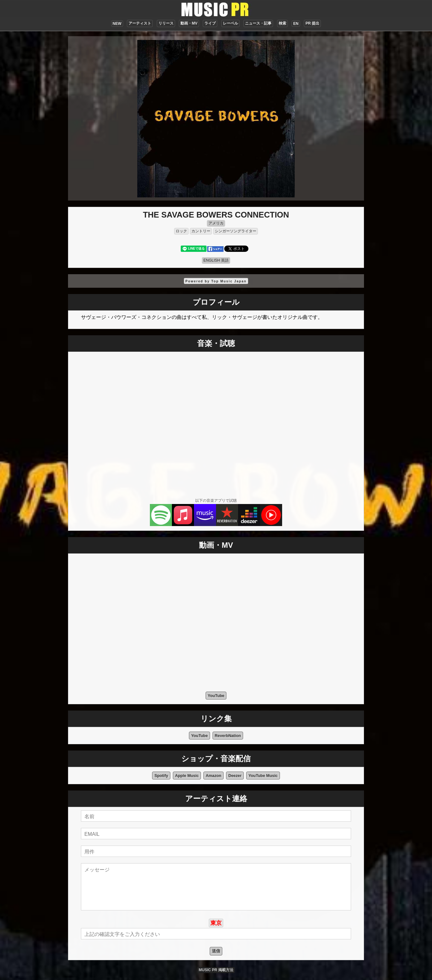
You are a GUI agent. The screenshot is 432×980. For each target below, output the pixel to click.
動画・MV (189, 23)
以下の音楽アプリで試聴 (216, 501)
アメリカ (216, 223)
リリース (166, 23)
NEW (117, 24)
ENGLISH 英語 (216, 260)
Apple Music (187, 776)
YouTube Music (263, 776)
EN (296, 24)
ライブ (210, 23)
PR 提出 (312, 23)
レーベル (230, 23)
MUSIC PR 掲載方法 (216, 970)
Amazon (213, 776)
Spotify (161, 776)
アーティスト (140, 23)
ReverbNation (228, 736)
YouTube (216, 696)
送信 (216, 951)
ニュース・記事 (258, 23)
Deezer (235, 776)
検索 (282, 23)
